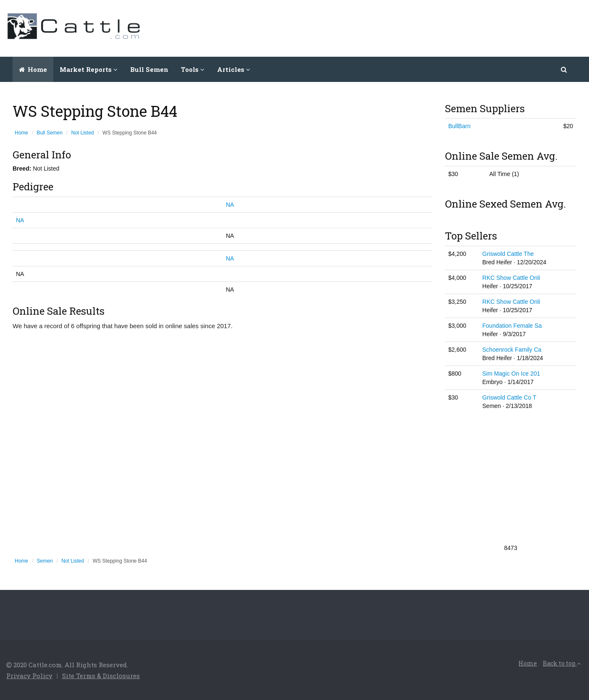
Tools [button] (193, 69)
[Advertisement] (430, 27)
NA (230, 205)
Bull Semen (149, 69)
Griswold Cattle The (508, 254)
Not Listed (83, 133)
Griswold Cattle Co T (509, 397)
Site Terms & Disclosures (101, 676)
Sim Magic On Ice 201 (511, 374)
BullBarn (459, 126)
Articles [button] (234, 69)
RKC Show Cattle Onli (511, 278)
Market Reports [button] (89, 69)
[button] (564, 69)
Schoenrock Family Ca (512, 350)
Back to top (562, 663)
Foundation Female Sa (512, 326)
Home (33, 69)
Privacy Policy (29, 676)
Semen (45, 561)
